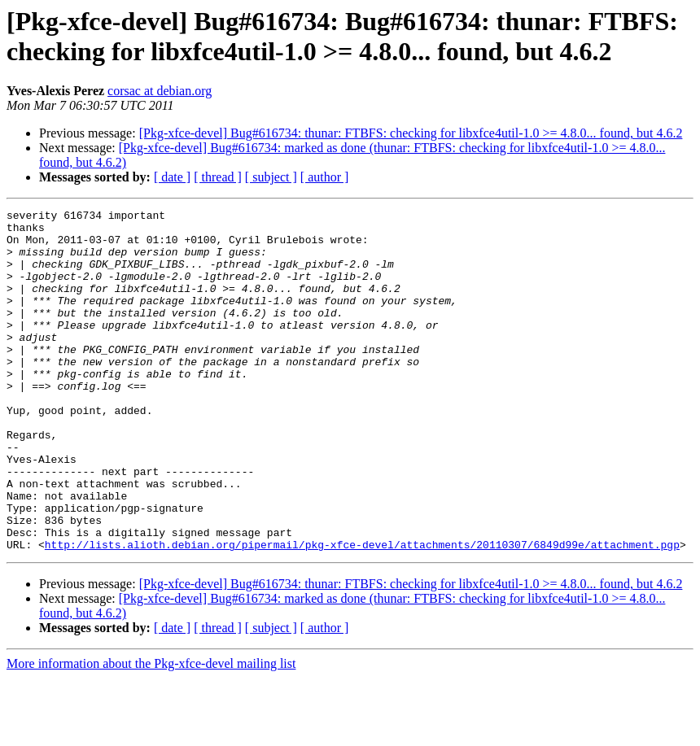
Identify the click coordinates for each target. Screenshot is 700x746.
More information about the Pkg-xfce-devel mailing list (151, 732)
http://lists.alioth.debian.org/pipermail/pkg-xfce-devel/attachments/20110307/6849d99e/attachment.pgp (362, 613)
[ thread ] (218, 177)
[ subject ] (271, 177)
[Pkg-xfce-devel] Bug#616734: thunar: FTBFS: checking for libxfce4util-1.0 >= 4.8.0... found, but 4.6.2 (411, 133)
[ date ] (172, 177)
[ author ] (325, 177)
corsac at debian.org (160, 91)
